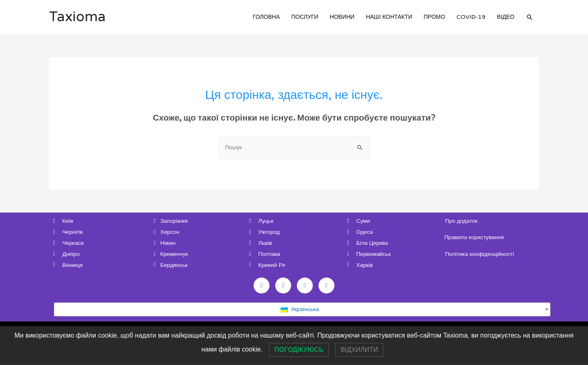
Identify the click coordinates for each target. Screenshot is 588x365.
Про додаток (462, 221)
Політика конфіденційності (480, 254)
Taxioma (78, 17)
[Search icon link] (530, 17)
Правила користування (475, 238)
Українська (300, 310)
